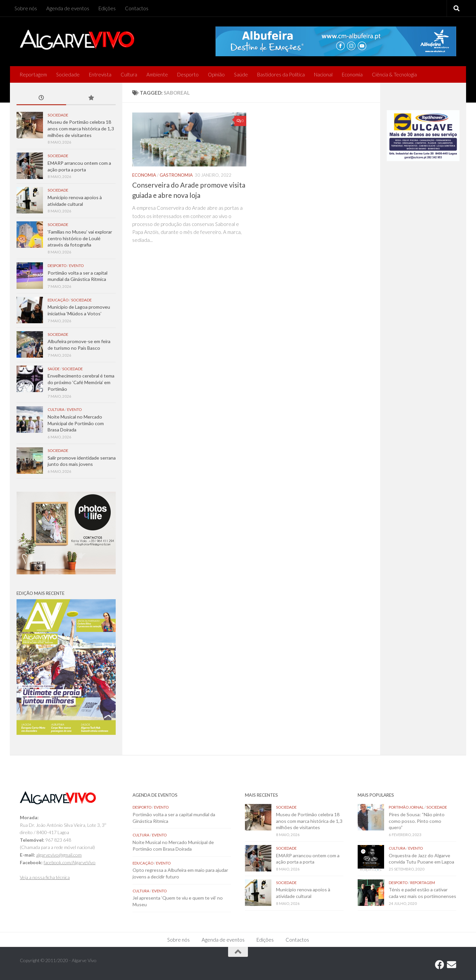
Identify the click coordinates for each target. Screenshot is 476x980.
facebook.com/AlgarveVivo (70, 862)
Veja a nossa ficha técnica (45, 877)
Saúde (241, 74)
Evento (76, 266)
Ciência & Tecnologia (394, 74)
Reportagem (33, 74)
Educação (58, 300)
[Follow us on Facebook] (440, 965)
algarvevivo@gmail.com (59, 855)
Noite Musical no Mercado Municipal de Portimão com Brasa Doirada (76, 423)
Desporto (188, 74)
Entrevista (100, 74)
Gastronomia (176, 175)
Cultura (129, 74)
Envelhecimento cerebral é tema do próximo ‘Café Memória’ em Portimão (81, 382)
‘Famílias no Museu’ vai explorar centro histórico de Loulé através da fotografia (80, 238)
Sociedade (68, 74)
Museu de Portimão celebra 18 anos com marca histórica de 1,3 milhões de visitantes (81, 128)
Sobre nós (26, 8)
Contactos (137, 8)
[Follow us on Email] (452, 965)
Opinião (216, 74)
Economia (352, 74)
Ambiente (157, 74)
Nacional (323, 74)
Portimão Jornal (406, 807)
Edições (107, 8)
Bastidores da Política (281, 74)
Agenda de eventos (68, 8)
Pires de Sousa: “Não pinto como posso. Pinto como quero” (417, 821)
